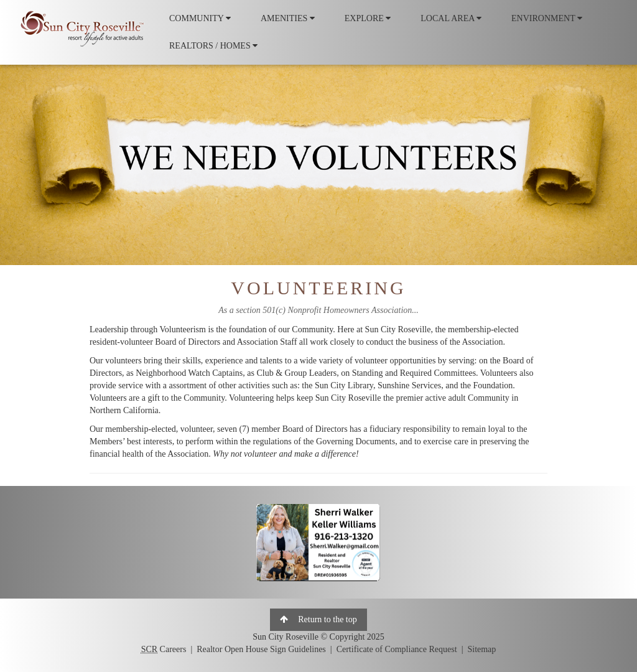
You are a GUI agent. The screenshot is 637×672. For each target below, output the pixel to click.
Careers (164, 649)
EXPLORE (368, 18)
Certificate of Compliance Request (397, 649)
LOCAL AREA (451, 18)
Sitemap (481, 649)
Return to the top (318, 619)
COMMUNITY (200, 18)
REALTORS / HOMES (213, 46)
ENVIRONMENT (547, 18)
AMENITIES (288, 18)
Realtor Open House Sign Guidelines (261, 649)
